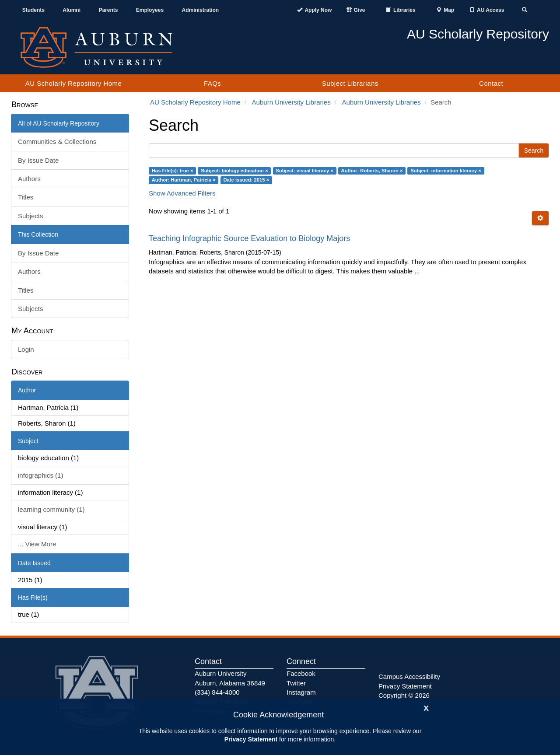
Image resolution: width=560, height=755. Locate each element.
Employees (150, 10)
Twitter (296, 683)
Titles (26, 197)
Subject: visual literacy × (304, 171)
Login (26, 349)
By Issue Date (38, 160)
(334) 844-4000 (217, 692)
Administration (200, 10)
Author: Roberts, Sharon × (372, 171)
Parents (108, 10)
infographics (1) (40, 475)
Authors (29, 179)
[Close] (426, 707)
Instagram (301, 692)
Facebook (301, 673)
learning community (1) (51, 509)
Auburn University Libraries (291, 102)
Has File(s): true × (173, 171)
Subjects (31, 216)
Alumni (72, 10)
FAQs (213, 83)
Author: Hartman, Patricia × (184, 180)
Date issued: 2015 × (246, 180)
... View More (37, 544)
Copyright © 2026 (404, 695)
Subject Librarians (350, 83)
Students (33, 10)
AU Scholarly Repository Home (74, 83)
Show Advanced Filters (182, 193)
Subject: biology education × (234, 171)
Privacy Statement (251, 739)
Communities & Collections (57, 142)
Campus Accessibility (409, 676)
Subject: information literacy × (446, 171)
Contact (491, 83)
